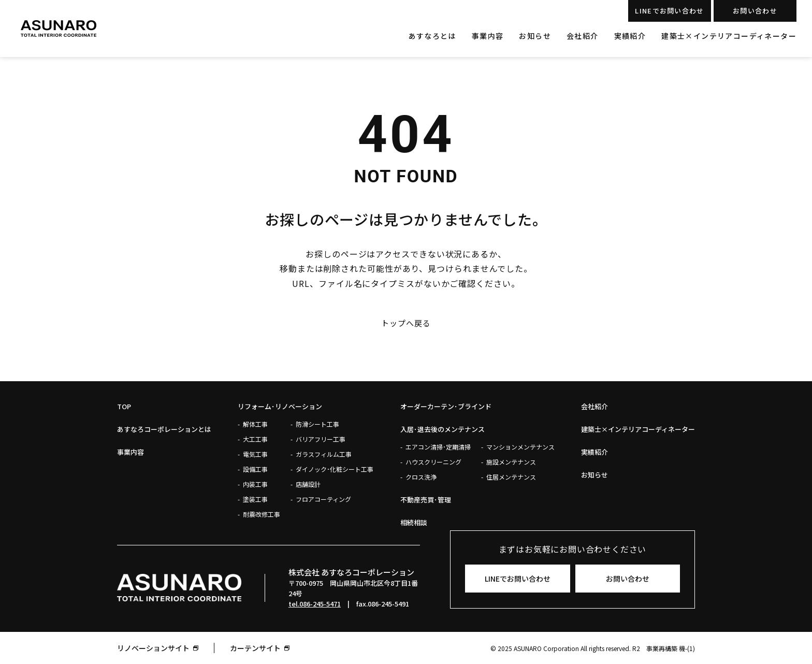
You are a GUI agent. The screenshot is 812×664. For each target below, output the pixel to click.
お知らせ (535, 36)
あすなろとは (432, 36)
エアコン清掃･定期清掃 (438, 447)
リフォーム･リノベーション (280, 406)
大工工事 (255, 439)
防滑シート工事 (317, 424)
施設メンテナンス (511, 462)
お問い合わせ (755, 11)
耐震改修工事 (262, 514)
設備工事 (255, 469)
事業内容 (488, 36)
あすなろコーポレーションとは (164, 429)
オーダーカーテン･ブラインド (446, 406)
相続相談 (414, 522)
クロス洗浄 (421, 477)
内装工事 (255, 484)
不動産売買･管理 (426, 500)
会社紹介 (583, 36)
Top (124, 406)
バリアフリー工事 (321, 439)
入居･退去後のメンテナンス (443, 429)
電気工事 (255, 454)
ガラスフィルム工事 (324, 454)
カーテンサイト (255, 648)
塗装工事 (255, 499)
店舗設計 (308, 484)
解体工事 (255, 424)
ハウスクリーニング (433, 462)
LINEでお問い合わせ (669, 11)
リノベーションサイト (153, 648)
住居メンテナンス (511, 477)
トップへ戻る (406, 323)
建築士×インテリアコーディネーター (729, 36)
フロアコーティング (323, 499)
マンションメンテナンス (520, 447)
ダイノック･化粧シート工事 (335, 469)
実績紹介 (630, 36)
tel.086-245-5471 (315, 604)
